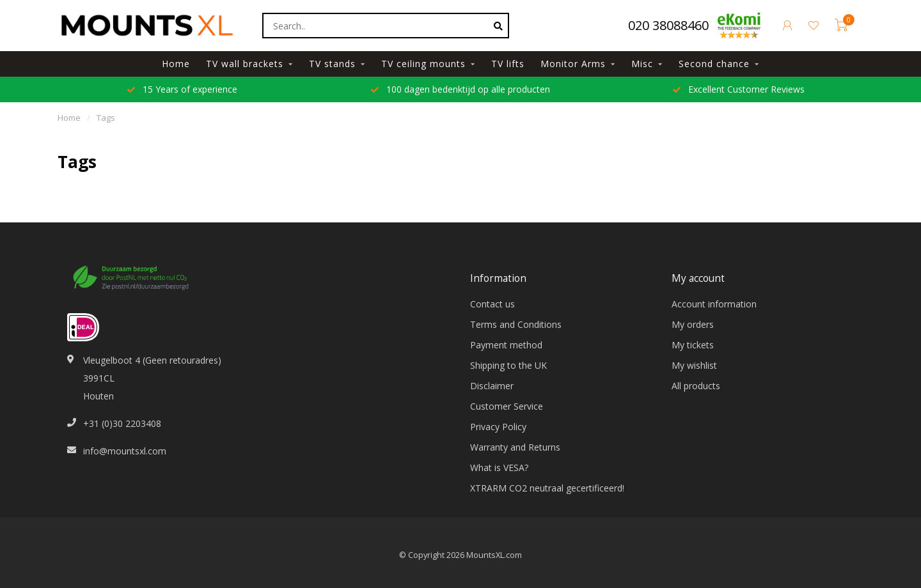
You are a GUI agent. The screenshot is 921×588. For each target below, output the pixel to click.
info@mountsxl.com (125, 451)
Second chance (714, 64)
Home (176, 64)
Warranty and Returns (515, 447)
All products (696, 386)
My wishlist (694, 365)
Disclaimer (492, 386)
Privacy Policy (498, 427)
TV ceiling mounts (423, 64)
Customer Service (507, 406)
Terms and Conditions (516, 324)
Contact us (492, 304)
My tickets (693, 345)
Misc (642, 64)
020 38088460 (668, 25)
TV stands (332, 64)
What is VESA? (499, 468)
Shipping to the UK (508, 365)
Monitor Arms (573, 64)
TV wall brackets (245, 64)
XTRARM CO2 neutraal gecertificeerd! (547, 488)
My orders (693, 324)
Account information (714, 304)
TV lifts (508, 64)
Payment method (506, 345)
